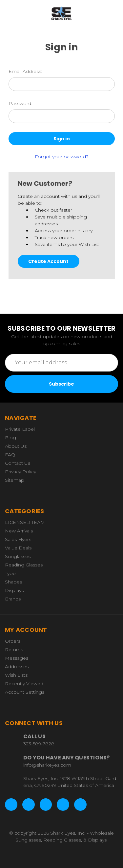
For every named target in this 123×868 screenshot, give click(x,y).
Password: (20, 103)
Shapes (13, 582)
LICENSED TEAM (25, 522)
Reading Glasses (24, 565)
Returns (14, 650)
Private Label (20, 429)
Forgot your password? (62, 157)
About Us (16, 446)
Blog (10, 438)
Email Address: (25, 71)
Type (10, 573)
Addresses (17, 667)
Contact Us (18, 463)
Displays (14, 590)
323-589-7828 (39, 744)
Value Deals (18, 548)
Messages (17, 658)
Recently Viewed (24, 684)
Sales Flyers (18, 539)
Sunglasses (18, 556)
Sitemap (15, 480)
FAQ (10, 455)
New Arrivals (19, 531)
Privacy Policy (20, 472)
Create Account (48, 261)
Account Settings (25, 692)
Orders (13, 641)
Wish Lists (16, 675)
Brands (13, 599)
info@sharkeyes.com (47, 765)
